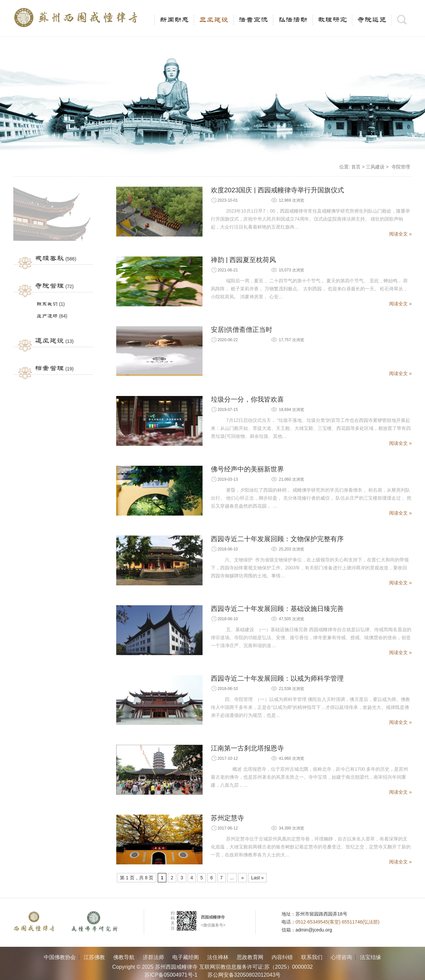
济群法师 (153, 957)
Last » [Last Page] (257, 878)
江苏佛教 (94, 957)
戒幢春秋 (49, 258)
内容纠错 (282, 957)
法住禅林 (218, 957)
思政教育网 (250, 957)
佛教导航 (124, 957)
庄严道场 (47, 316)
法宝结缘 (371, 957)
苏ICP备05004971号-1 (171, 975)
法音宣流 (253, 20)
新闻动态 (174, 20)
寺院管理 (49, 286)
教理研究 (332, 20)
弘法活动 (293, 20)
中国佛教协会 (60, 957)
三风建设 (214, 20)
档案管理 (49, 368)
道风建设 (49, 341)
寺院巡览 (372, 20)
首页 (356, 167)
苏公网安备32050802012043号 (244, 975)
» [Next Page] (242, 878)
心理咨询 (341, 957)
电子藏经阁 (186, 957)
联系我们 (47, 304)
